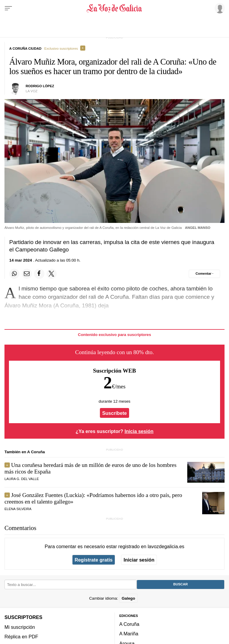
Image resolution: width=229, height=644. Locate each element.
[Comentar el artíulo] (204, 274)
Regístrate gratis (93, 560)
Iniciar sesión (139, 560)
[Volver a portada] (114, 8)
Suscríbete (115, 413)
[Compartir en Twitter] (52, 274)
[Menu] (8, 8)
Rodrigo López (40, 86)
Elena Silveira (18, 509)
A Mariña (129, 634)
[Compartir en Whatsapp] (14, 274)
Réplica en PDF (21, 636)
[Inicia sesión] (219, 8)
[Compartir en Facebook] (39, 274)
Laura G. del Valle (22, 479)
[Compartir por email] (27, 274)
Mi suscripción (20, 627)
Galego (128, 598)
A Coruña (129, 624)
